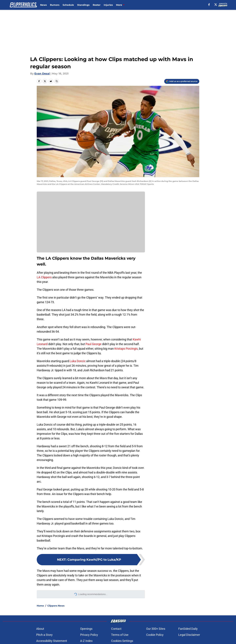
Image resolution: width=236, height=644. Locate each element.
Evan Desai (42, 74)
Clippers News (56, 606)
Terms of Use (120, 635)
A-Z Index (86, 641)
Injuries (108, 5)
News (43, 5)
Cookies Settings (122, 641)
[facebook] (209, 5)
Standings (83, 5)
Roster (97, 5)
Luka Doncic (78, 361)
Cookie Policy (155, 635)
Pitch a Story (44, 635)
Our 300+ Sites (156, 629)
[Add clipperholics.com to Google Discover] (182, 81)
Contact (116, 629)
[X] (216, 5)
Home (40, 606)
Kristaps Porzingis (126, 349)
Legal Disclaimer (189, 635)
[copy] (57, 81)
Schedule (68, 5)
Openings (86, 629)
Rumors (55, 5)
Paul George (93, 344)
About (40, 629)
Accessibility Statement (52, 641)
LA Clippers (44, 277)
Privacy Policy (89, 635)
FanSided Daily (188, 629)
